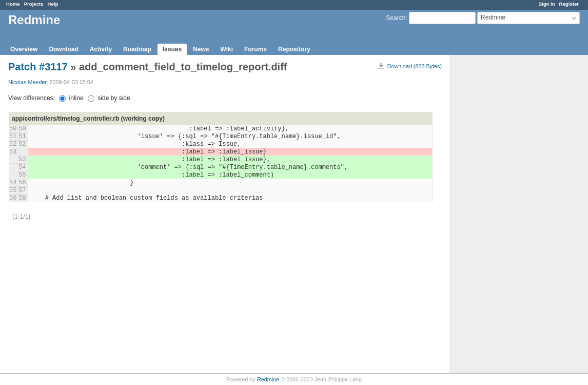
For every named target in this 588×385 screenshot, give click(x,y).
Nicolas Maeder (27, 82)
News (201, 49)
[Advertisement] (502, 216)
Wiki (227, 49)
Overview (24, 49)
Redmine (268, 379)
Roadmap (137, 49)
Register (569, 4)
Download (63, 49)
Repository (294, 49)
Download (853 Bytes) (415, 66)
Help (53, 4)
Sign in (547, 4)
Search (396, 18)
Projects (34, 4)
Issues (172, 49)
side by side (109, 98)
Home (13, 4)
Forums (256, 49)
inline (71, 98)
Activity (101, 49)
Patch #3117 (38, 67)
